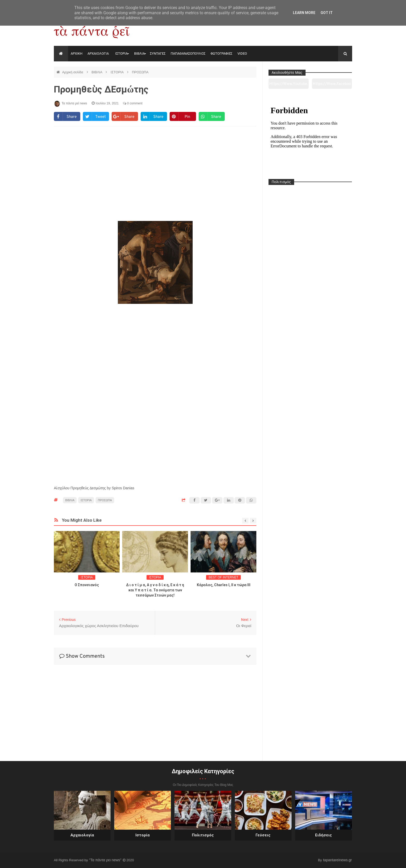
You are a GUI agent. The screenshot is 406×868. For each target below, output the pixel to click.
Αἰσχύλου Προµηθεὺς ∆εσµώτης (80, 488)
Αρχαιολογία (82, 835)
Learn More (304, 13)
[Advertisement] (155, 173)
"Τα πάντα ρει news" (106, 860)
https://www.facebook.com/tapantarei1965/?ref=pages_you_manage (332, 85)
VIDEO (242, 53)
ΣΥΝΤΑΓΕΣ (158, 53)
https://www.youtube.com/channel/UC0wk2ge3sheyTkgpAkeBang (289, 85)
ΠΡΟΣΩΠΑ (140, 72)
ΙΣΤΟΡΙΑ (121, 53)
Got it (327, 13)
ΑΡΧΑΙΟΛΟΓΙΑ (98, 53)
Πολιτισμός (203, 835)
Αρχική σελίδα (73, 72)
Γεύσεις (263, 835)
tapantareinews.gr (338, 860)
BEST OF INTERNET (223, 577)
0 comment (133, 103)
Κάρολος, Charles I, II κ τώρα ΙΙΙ (224, 585)
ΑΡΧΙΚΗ (77, 53)
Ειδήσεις (324, 835)
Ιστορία (143, 835)
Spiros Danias (123, 488)
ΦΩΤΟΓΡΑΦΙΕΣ (221, 53)
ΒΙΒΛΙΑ (139, 53)
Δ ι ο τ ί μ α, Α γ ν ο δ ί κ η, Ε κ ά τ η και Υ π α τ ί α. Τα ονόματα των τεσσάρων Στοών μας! (155, 590)
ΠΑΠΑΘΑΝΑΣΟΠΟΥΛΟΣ (188, 53)
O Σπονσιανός (87, 585)
